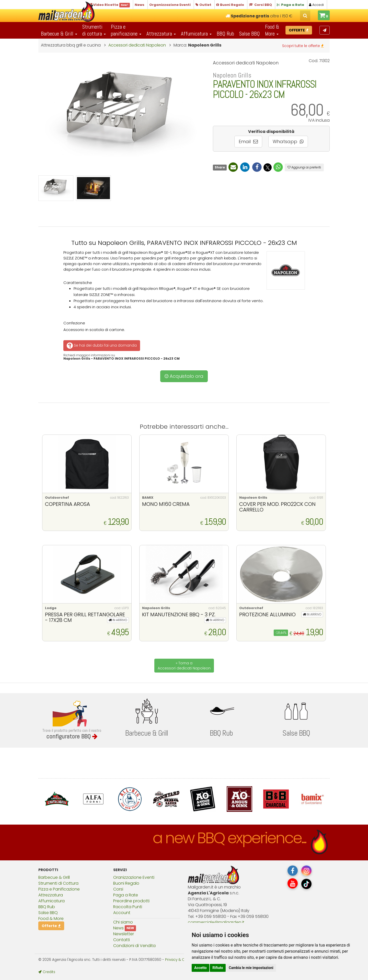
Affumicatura (51, 901)
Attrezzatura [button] (161, 34)
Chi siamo (123, 922)
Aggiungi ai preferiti (304, 167)
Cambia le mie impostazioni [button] (251, 968)
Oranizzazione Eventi (134, 877)
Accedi (316, 5)
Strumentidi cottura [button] (94, 30)
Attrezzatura (51, 895)
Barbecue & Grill (54, 877)
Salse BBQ (250, 34)
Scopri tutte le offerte (303, 46)
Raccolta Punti (128, 907)
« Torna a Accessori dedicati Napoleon (184, 666)
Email (248, 141)
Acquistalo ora (184, 376)
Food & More (51, 919)
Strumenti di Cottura (58, 883)
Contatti (122, 940)
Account (122, 913)
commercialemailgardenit (216, 922)
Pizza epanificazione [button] (126, 30)
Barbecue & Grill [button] (59, 34)
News (118, 928)
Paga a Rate (126, 895)
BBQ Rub (225, 34)
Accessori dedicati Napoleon (137, 45)
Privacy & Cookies (180, 960)
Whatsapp (288, 141)
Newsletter (124, 934)
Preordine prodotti (131, 901)
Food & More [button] (272, 30)
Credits (47, 972)
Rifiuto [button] (218, 968)
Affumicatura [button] (196, 34)
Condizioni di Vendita (134, 946)
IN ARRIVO (118, 620)
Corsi (118, 889)
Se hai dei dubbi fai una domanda (101, 346)
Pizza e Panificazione (59, 889)
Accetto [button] (200, 968)
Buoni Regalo (126, 883)
